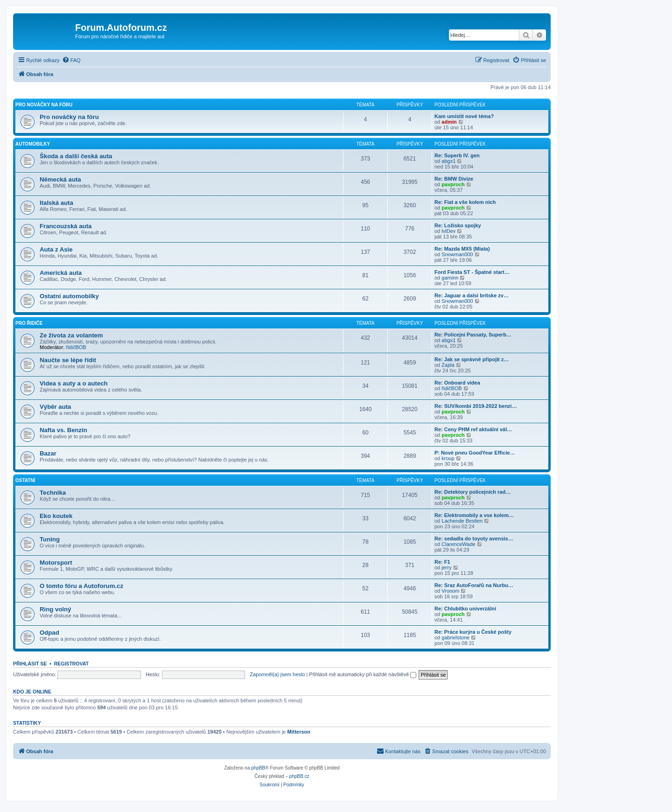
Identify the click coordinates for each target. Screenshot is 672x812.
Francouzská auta (66, 226)
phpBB (258, 768)
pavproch (453, 184)
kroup (448, 458)
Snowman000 (457, 254)
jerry (446, 567)
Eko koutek (56, 516)
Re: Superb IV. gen (457, 155)
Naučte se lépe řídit (68, 360)
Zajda (448, 365)
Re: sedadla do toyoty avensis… (474, 539)
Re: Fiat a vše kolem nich (465, 202)
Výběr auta (55, 407)
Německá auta (60, 179)
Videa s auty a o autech (74, 383)
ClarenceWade (458, 544)
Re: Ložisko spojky (458, 225)
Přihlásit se (30, 664)
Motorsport (56, 563)
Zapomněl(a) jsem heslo (277, 674)
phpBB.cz (299, 776)
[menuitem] (71, 60)
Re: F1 (442, 562)
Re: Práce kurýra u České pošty (473, 632)
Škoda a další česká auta (76, 156)
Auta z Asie (56, 249)
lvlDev (448, 231)
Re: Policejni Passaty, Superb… (473, 335)
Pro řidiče (29, 323)
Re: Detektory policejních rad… (472, 492)
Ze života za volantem (71, 335)
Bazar (48, 453)
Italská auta (56, 203)
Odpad (49, 633)
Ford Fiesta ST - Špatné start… (472, 272)
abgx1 (448, 161)
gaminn (450, 278)
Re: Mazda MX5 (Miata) (462, 249)
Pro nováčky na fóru (44, 105)
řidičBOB (76, 347)
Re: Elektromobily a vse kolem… (474, 515)
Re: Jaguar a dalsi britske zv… (472, 295)
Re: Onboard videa (457, 383)
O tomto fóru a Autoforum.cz (81, 586)
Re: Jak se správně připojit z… (472, 359)
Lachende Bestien (462, 521)
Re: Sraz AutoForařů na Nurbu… (474, 585)
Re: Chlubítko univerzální (465, 609)
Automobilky (33, 144)
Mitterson (299, 732)
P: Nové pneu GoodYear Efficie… (475, 453)
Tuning (50, 539)
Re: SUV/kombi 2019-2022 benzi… (476, 406)
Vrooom (450, 591)
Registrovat (71, 664)
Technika (53, 493)
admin (449, 122)
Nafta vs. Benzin (63, 430)
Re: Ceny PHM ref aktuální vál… (473, 429)
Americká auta (61, 273)
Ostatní (25, 480)
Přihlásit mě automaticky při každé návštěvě (363, 674)
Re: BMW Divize (454, 179)
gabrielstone (455, 637)
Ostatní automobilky (69, 296)
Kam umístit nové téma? (464, 116)
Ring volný (55, 609)
